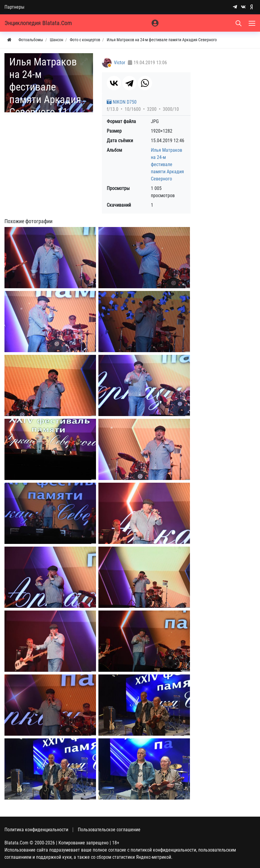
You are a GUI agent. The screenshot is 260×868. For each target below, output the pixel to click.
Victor (120, 63)
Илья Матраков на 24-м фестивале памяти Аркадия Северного (167, 164)
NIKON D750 (122, 102)
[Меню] (253, 23)
